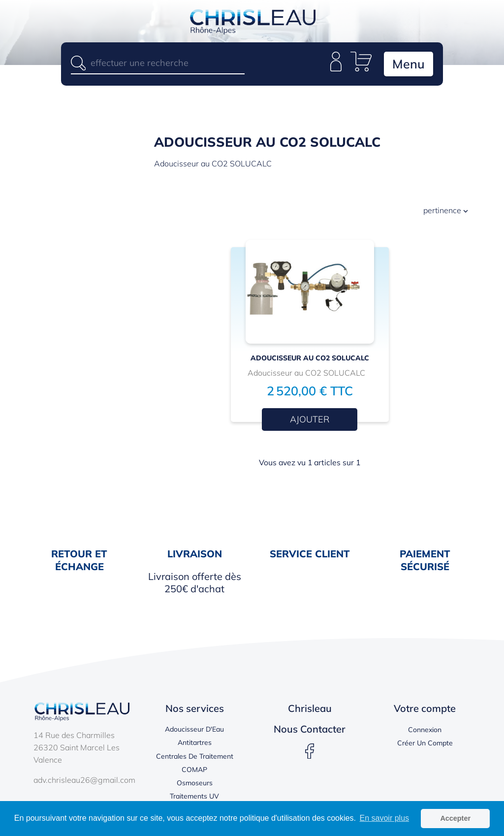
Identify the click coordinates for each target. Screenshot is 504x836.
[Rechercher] (158, 63)
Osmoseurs (195, 783)
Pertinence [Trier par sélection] (447, 211)
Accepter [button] (455, 818)
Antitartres (195, 742)
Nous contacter (310, 729)
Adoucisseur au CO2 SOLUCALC (310, 358)
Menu (409, 64)
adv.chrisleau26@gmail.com (84, 780)
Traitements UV (194, 796)
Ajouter (310, 419)
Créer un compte (425, 743)
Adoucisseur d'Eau (194, 729)
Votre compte (425, 708)
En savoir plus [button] (385, 818)
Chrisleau (310, 708)
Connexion (425, 730)
